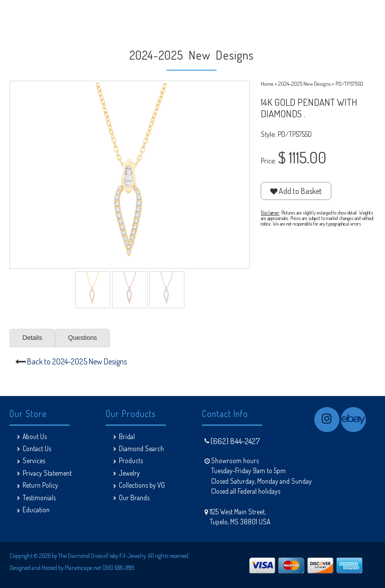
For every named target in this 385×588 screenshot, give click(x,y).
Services (34, 460)
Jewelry (129, 473)
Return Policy (40, 485)
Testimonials (39, 498)
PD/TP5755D (349, 83)
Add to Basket (296, 191)
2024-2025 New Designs (305, 83)
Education (36, 510)
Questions (83, 338)
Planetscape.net (83, 568)
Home (267, 83)
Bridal (127, 436)
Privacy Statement (47, 473)
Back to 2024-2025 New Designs (77, 361)
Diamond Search (141, 448)
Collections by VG (142, 485)
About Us (35, 436)
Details (32, 338)
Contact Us (37, 448)
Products (131, 460)
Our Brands (134, 498)
